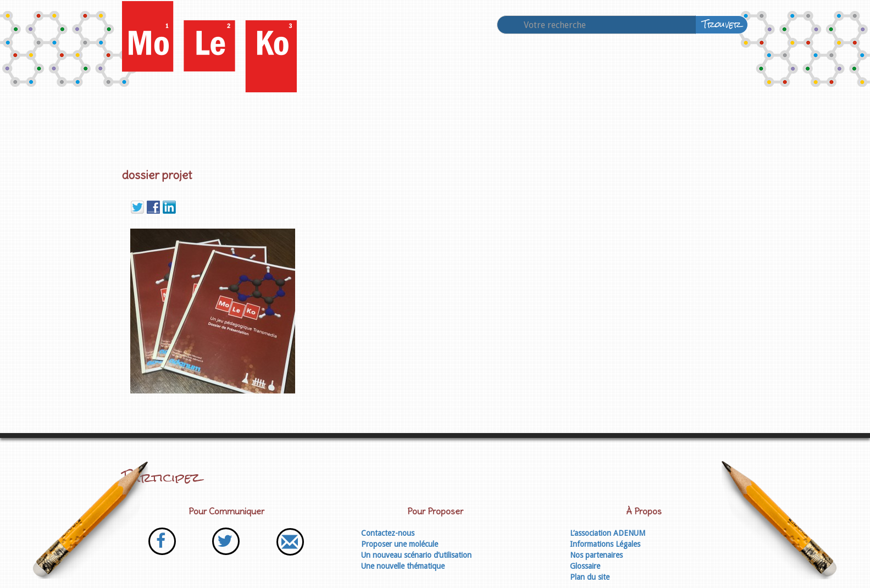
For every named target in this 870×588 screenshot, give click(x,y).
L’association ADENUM (608, 533)
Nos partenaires (596, 555)
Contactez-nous (388, 533)
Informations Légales (605, 544)
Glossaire (585, 566)
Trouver (722, 24)
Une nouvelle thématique (403, 566)
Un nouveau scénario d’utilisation (416, 555)
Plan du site (590, 577)
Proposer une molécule (400, 544)
